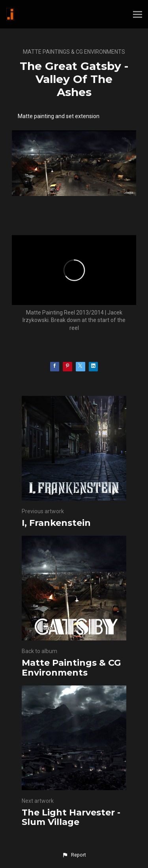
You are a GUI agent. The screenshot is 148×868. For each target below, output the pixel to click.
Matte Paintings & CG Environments (74, 52)
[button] (74, 855)
